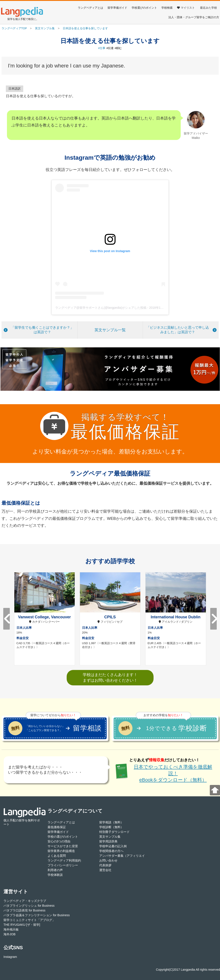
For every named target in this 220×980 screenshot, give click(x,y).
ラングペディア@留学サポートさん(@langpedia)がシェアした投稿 (101, 308)
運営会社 (105, 870)
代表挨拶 (105, 865)
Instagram (10, 957)
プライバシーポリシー (63, 865)
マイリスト (186, 8)
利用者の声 (55, 870)
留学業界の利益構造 (61, 851)
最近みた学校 (208, 8)
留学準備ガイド (117, 8)
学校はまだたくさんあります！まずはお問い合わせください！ (110, 677)
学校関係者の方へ (111, 851)
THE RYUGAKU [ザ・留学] (22, 925)
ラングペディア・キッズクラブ (25, 901)
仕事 (103, 48)
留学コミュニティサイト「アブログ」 (29, 920)
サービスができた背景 (63, 846)
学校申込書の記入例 (113, 846)
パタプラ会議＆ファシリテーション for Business (37, 915)
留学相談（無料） (111, 822)
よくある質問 (57, 856)
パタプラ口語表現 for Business (24, 910)
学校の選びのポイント (63, 837)
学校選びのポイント (144, 8)
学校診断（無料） (111, 827)
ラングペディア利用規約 (64, 860)
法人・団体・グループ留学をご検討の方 (194, 17)
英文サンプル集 (110, 837)
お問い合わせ (108, 860)
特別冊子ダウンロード (114, 832)
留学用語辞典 (108, 841)
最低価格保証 (57, 827)
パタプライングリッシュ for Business (29, 906)
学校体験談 (55, 875)
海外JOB (9, 934)
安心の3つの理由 (59, 841)
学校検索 (167, 8)
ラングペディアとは (90, 8)
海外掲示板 (11, 929)
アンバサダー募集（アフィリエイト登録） (128, 856)
